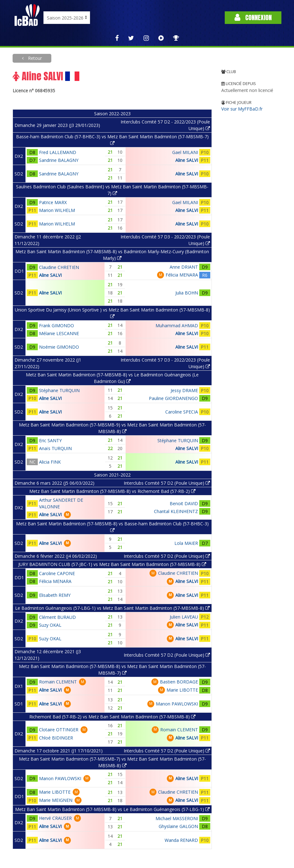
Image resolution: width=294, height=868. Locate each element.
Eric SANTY (50, 440)
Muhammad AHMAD (177, 325)
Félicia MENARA (182, 275)
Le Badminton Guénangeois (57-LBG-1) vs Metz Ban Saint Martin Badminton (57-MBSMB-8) (112, 608)
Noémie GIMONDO (59, 347)
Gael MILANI (185, 152)
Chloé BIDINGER (56, 738)
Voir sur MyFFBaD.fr (242, 109)
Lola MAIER (186, 543)
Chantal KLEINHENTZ (176, 511)
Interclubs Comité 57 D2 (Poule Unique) (167, 483)
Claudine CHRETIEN (59, 267)
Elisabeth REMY (55, 595)
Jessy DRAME (184, 390)
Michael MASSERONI (177, 818)
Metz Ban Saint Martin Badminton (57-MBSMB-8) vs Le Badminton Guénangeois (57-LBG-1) (112, 809)
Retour (34, 58)
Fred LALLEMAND (58, 152)
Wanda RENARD (181, 840)
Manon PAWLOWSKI (177, 704)
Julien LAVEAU (184, 617)
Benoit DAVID (184, 503)
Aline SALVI (187, 160)
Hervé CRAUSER (55, 818)
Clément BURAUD (57, 617)
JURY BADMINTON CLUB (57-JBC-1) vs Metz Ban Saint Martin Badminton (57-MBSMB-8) (112, 564)
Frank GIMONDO (57, 325)
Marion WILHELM (57, 210)
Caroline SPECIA (182, 412)
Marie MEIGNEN (56, 800)
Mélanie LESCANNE (59, 333)
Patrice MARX (53, 202)
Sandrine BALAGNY (59, 160)
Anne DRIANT (184, 267)
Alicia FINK (50, 462)
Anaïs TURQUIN (55, 448)
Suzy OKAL (50, 625)
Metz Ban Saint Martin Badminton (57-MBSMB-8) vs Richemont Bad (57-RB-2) (112, 491)
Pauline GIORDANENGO (173, 398)
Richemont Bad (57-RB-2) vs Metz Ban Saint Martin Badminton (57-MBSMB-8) (112, 717)
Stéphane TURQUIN (59, 390)
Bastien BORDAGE (179, 682)
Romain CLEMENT (58, 682)
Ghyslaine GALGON (178, 826)
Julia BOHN (187, 293)
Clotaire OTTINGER (59, 730)
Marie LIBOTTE (182, 690)
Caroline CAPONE (57, 573)
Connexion (253, 17)
